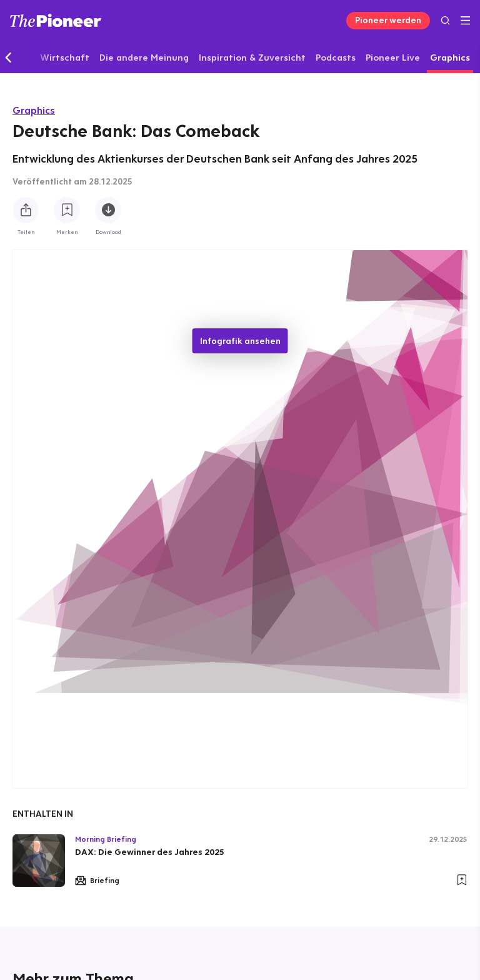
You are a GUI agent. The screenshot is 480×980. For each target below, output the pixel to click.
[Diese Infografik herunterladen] (108, 210)
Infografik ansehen (240, 341)
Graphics (34, 110)
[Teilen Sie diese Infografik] (26, 210)
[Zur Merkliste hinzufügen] (67, 210)
